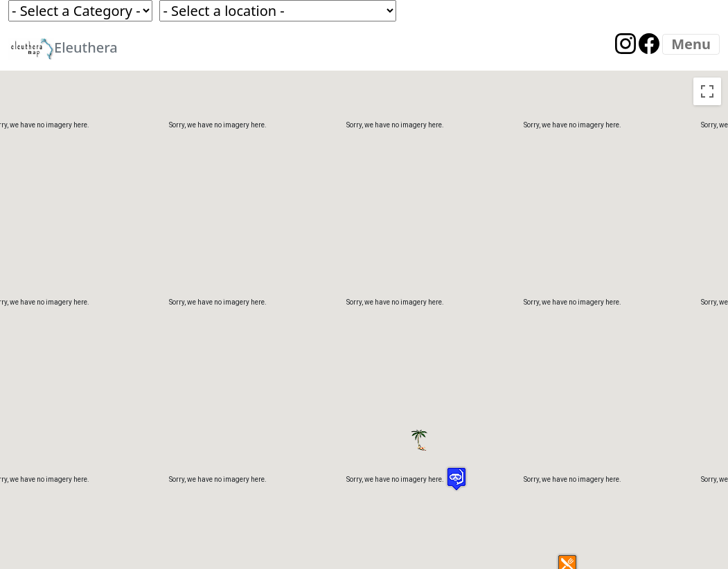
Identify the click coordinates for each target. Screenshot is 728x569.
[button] (442, 425)
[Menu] (691, 44)
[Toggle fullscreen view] (707, 91)
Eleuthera (63, 49)
